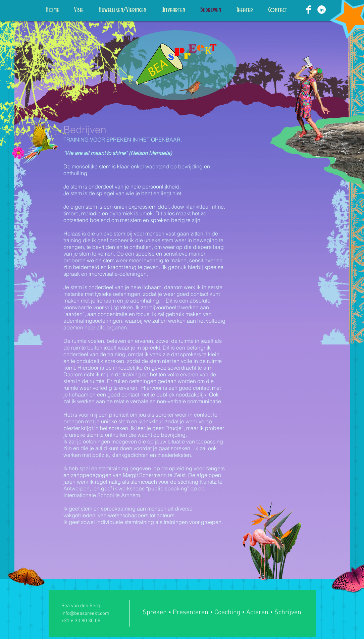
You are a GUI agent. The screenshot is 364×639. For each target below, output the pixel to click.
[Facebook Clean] (308, 10)
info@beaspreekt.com (85, 614)
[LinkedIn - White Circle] (322, 10)
